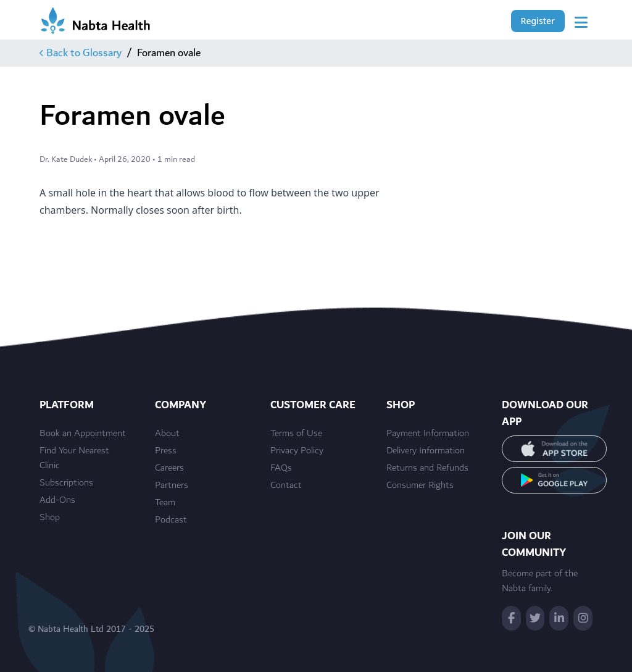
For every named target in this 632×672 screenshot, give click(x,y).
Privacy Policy (297, 451)
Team (165, 503)
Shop (50, 518)
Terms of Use (296, 434)
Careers (169, 468)
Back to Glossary (81, 53)
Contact (286, 485)
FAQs (281, 468)
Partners (172, 485)
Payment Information (428, 434)
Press (166, 451)
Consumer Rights (420, 485)
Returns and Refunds (427, 468)
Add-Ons (57, 500)
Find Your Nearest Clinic (74, 458)
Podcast (171, 520)
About (167, 434)
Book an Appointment (83, 434)
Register (538, 21)
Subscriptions (66, 483)
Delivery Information (426, 451)
